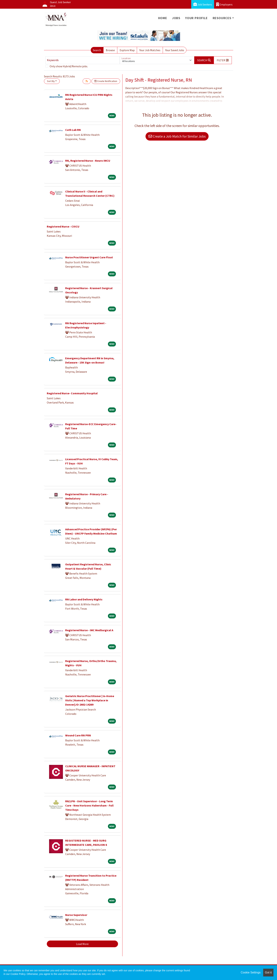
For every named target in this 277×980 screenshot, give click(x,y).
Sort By (51, 81)
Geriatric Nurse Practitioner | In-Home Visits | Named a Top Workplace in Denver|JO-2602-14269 (90, 700)
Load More (82, 944)
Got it (268, 972)
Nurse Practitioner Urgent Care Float (89, 257)
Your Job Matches (150, 50)
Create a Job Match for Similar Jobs (177, 136)
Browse (110, 50)
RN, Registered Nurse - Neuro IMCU (88, 161)
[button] (223, 60)
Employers (224, 4)
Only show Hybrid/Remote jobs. (69, 66)
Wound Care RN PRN (78, 735)
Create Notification (106, 81)
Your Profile (196, 18)
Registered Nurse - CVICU (63, 226)
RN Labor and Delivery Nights (84, 599)
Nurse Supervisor (76, 915)
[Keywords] (83, 60)
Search (97, 50)
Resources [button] (222, 18)
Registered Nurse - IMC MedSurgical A (89, 630)
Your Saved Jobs (175, 50)
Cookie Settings (251, 972)
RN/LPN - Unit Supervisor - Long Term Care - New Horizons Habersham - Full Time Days (89, 805)
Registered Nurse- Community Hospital (72, 393)
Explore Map (127, 50)
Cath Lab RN (73, 130)
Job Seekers (203, 4)
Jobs (176, 18)
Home (163, 18)
